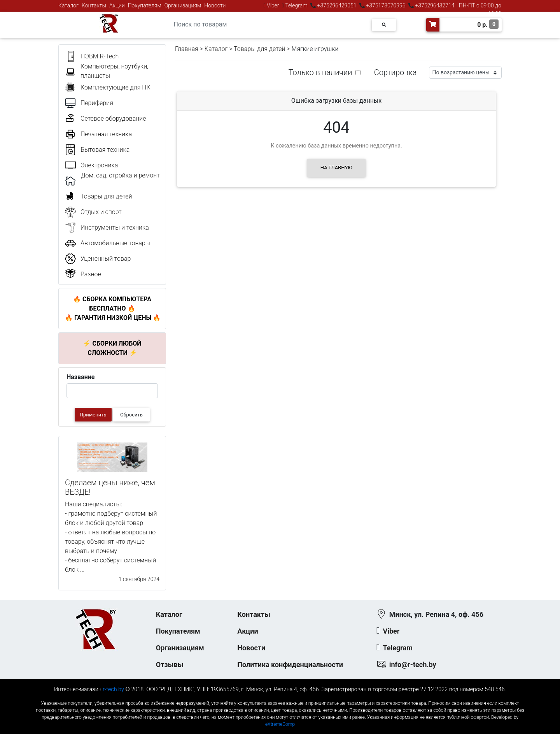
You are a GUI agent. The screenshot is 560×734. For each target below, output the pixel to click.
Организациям (183, 5)
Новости (215, 5)
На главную (336, 168)
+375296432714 (434, 5)
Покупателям (145, 5)
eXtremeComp (280, 724)
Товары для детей (259, 49)
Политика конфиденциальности (290, 665)
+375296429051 (337, 5)
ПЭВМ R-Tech (100, 56)
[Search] (269, 25)
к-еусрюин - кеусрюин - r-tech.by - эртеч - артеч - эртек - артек (280, 697)
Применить (93, 415)
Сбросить (131, 415)
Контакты (94, 5)
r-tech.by (113, 689)
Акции (117, 5)
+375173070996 (385, 5)
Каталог (68, 5)
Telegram (296, 5)
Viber (273, 5)
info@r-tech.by (413, 665)
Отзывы (170, 665)
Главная (187, 49)
